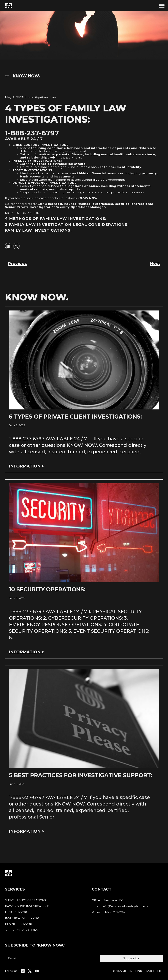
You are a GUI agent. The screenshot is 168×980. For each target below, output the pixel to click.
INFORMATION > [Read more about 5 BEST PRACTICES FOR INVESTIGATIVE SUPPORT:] (27, 831)
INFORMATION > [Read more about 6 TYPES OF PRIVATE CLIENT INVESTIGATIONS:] (27, 466)
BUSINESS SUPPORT (19, 924)
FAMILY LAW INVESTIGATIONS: (38, 230)
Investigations (38, 97)
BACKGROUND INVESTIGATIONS (27, 906)
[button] (162, 6)
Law (53, 97)
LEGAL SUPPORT (17, 912)
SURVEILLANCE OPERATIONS (26, 900)
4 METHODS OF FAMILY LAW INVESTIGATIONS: (56, 219)
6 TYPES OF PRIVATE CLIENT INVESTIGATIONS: (75, 417)
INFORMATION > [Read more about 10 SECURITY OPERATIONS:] (27, 652)
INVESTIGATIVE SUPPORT (23, 918)
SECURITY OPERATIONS (22, 930)
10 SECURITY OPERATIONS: (47, 590)
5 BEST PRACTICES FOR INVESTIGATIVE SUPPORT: (81, 775)
